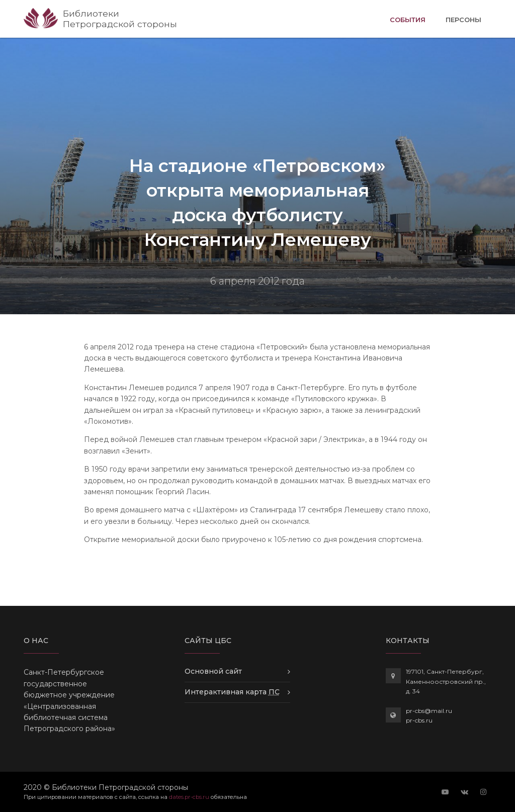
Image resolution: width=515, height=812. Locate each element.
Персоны (463, 20)
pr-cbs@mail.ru (429, 711)
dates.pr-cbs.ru (189, 797)
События (408, 19)
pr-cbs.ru (419, 720)
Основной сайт (213, 671)
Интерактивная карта (232, 692)
